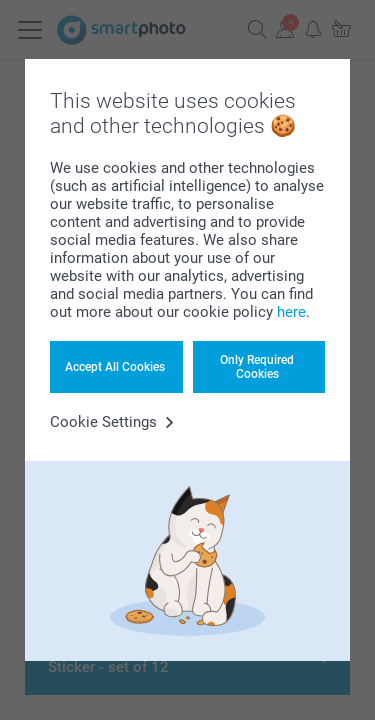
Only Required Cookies (257, 367)
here (291, 312)
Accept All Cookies (115, 367)
